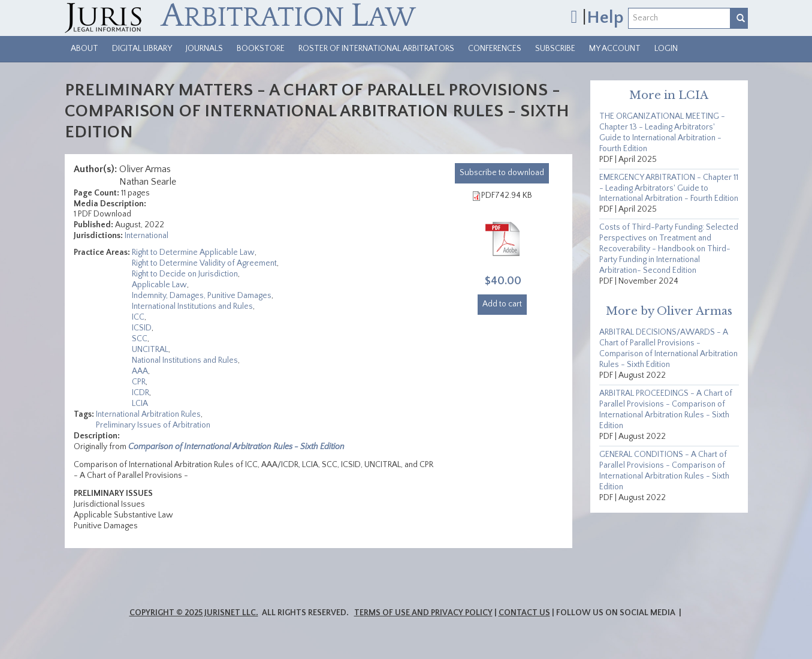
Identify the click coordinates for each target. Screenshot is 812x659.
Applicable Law (159, 285)
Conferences (495, 49)
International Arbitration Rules (148, 414)
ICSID (142, 328)
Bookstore (261, 49)
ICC (138, 317)
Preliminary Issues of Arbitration (153, 425)
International (147, 236)
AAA (140, 371)
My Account (615, 49)
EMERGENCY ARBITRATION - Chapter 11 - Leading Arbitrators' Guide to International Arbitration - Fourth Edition (669, 188)
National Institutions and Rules (185, 360)
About (84, 49)
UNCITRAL (150, 350)
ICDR (141, 393)
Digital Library (142, 49)
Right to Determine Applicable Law (193, 252)
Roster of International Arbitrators (376, 49)
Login (666, 49)
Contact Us (524, 613)
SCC (140, 339)
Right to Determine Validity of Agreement (204, 263)
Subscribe (555, 49)
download (502, 173)
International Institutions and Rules (192, 306)
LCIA (140, 404)
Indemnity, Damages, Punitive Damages (202, 296)
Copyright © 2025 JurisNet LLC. (194, 613)
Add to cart (502, 304)
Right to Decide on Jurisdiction (185, 274)
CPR (139, 382)
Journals (204, 49)
